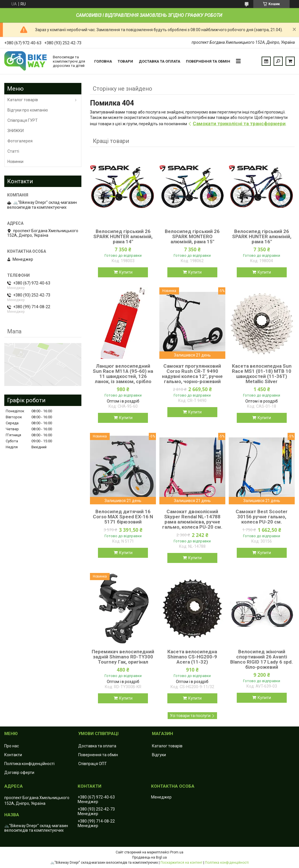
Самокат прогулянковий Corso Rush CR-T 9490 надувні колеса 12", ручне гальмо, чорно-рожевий (192, 374)
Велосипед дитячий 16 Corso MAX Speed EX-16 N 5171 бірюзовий (123, 517)
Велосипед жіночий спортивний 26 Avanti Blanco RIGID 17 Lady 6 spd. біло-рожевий (262, 659)
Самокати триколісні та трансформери (239, 124)
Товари (125, 61)
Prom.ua (177, 852)
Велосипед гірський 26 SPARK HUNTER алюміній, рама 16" (262, 236)
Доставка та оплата (159, 61)
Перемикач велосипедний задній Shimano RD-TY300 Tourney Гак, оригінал (123, 657)
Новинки (15, 162)
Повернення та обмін (208, 61)
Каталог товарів (23, 100)
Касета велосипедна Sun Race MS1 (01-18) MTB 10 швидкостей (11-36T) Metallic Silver (262, 374)
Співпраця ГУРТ (23, 120)
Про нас (12, 746)
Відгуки (159, 755)
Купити (126, 272)
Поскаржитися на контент (181, 863)
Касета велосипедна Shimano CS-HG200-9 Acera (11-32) (192, 657)
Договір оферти (19, 773)
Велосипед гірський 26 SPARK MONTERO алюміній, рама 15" (192, 236)
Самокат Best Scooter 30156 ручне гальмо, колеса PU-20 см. (262, 517)
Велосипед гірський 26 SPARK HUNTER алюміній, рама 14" (123, 236)
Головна (103, 61)
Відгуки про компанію (28, 110)
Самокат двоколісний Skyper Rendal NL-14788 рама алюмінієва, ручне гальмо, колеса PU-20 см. (192, 519)
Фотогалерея (20, 141)
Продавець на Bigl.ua (149, 857)
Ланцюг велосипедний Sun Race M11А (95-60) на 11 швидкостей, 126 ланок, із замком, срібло (123, 374)
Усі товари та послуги (190, 716)
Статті (13, 151)
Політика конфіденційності (29, 764)
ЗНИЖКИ (16, 131)
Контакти (13, 755)
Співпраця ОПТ (93, 764)
